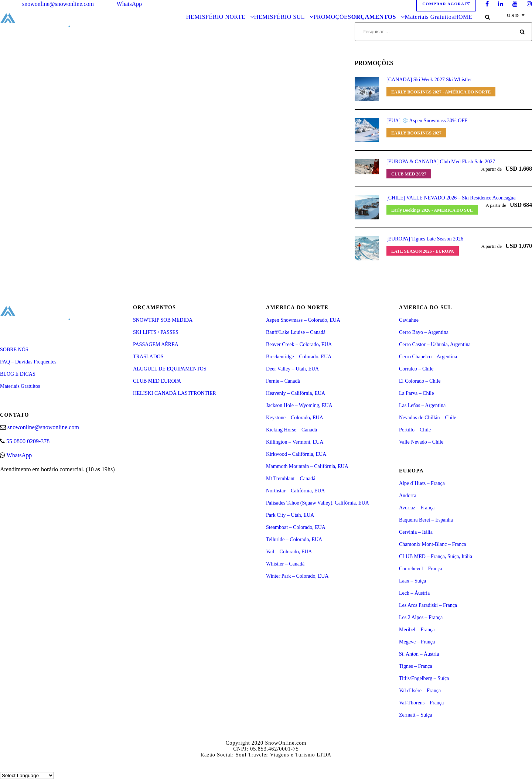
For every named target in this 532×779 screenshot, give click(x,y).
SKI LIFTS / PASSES (156, 332)
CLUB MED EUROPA (157, 381)
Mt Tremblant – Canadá (291, 479)
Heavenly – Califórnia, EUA (296, 393)
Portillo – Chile (415, 430)
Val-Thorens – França (421, 703)
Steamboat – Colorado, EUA (296, 527)
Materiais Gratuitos (429, 17)
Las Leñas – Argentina (422, 405)
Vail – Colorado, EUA (289, 552)
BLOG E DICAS (18, 374)
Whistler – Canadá (285, 564)
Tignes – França (416, 666)
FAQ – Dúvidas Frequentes (28, 362)
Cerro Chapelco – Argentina (428, 357)
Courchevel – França (421, 569)
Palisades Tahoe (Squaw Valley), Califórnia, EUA (318, 503)
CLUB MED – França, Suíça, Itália (436, 556)
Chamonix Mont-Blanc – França (433, 544)
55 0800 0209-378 (28, 441)
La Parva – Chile (416, 393)
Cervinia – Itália (416, 532)
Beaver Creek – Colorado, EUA (299, 344)
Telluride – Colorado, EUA (294, 539)
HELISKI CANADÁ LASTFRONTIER (175, 393)
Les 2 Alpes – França (421, 617)
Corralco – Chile (416, 369)
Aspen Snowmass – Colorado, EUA (303, 320)
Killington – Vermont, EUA (295, 442)
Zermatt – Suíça (415, 715)
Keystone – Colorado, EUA (295, 418)
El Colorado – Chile (420, 381)
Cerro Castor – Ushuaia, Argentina (435, 344)
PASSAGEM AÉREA (156, 344)
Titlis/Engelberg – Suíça (424, 678)
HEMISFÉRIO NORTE (216, 17)
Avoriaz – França (417, 508)
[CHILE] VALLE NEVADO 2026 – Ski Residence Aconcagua (451, 198)
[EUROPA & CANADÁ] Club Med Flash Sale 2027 (441, 162)
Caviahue (409, 320)
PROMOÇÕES (332, 17)
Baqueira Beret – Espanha (426, 520)
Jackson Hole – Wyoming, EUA (299, 405)
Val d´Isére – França (420, 691)
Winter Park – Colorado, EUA (297, 576)
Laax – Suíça (412, 581)
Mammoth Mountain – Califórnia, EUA (307, 466)
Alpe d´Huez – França (422, 483)
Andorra (408, 496)
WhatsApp (129, 4)
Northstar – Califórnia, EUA (295, 491)
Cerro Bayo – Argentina (424, 332)
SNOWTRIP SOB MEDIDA (163, 320)
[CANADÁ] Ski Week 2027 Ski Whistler (429, 80)
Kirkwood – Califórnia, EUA (296, 454)
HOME (463, 17)
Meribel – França (417, 630)
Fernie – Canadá (283, 381)
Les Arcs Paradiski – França (428, 605)
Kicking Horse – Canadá (291, 430)
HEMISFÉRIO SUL (279, 17)
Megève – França (417, 642)
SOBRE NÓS (14, 350)
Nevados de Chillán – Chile (428, 418)
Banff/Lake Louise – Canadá (296, 332)
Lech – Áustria (414, 593)
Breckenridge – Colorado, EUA (299, 357)
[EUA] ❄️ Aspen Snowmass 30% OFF (427, 121)
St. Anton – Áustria (419, 654)
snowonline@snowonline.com (58, 4)
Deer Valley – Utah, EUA (292, 369)
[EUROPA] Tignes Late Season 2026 (425, 239)
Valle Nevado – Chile (421, 442)
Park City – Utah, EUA (290, 515)
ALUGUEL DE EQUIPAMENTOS (170, 369)
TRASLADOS (148, 357)
